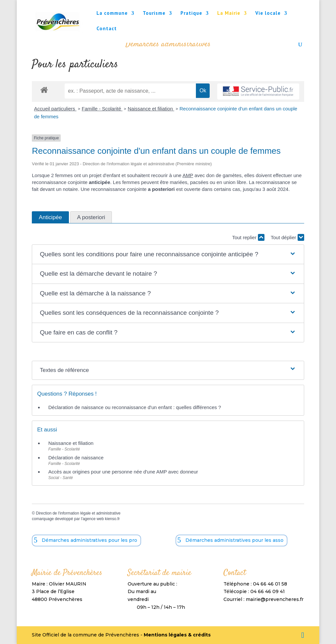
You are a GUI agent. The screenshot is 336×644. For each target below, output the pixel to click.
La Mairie (229, 13)
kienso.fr (112, 519)
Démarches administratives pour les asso (234, 540)
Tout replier (248, 237)
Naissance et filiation (151, 109)
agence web (93, 519)
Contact (107, 29)
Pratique (191, 13)
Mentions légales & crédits (177, 635)
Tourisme (154, 13)
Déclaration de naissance (76, 458)
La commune (112, 13)
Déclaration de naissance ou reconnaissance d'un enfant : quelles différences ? (135, 407)
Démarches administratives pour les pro (89, 540)
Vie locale (268, 13)
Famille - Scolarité (102, 109)
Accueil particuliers (55, 109)
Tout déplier (287, 237)
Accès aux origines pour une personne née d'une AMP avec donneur (123, 472)
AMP (188, 175)
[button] (168, 254)
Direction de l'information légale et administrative (78, 513)
